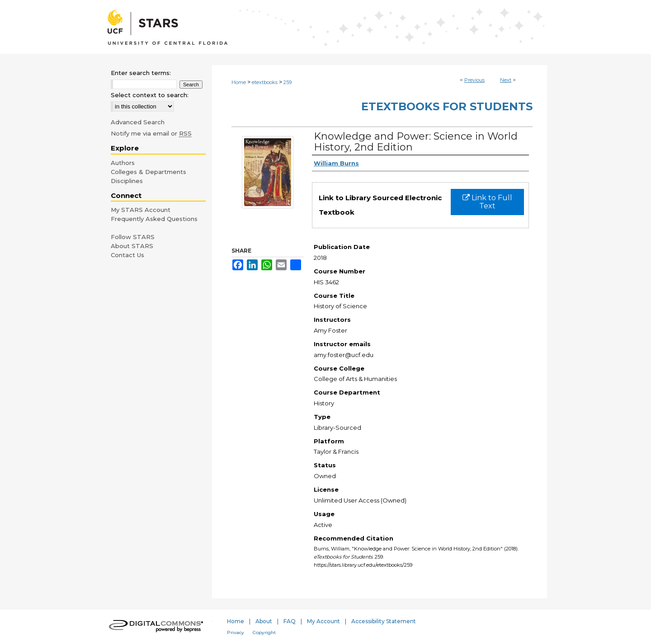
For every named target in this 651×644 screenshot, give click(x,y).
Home (239, 82)
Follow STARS (133, 237)
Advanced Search (138, 122)
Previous (474, 80)
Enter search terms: (141, 73)
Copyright (264, 632)
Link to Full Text (487, 202)
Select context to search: (150, 95)
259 (288, 82)
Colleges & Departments (149, 172)
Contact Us (127, 255)
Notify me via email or (151, 133)
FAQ (290, 621)
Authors (123, 163)
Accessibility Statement (384, 621)
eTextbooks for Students (447, 106)
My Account (323, 621)
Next (506, 80)
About (264, 621)
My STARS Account (141, 210)
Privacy (236, 632)
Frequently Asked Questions (154, 219)
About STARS (132, 246)
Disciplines (127, 181)
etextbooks (265, 82)
